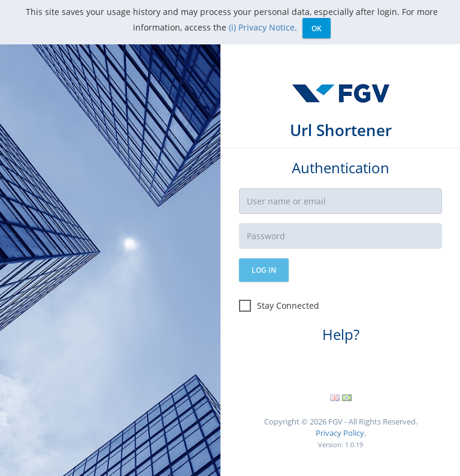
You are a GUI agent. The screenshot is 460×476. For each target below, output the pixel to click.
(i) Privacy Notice (262, 27)
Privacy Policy (340, 433)
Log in (264, 270)
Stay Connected (279, 306)
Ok (317, 28)
